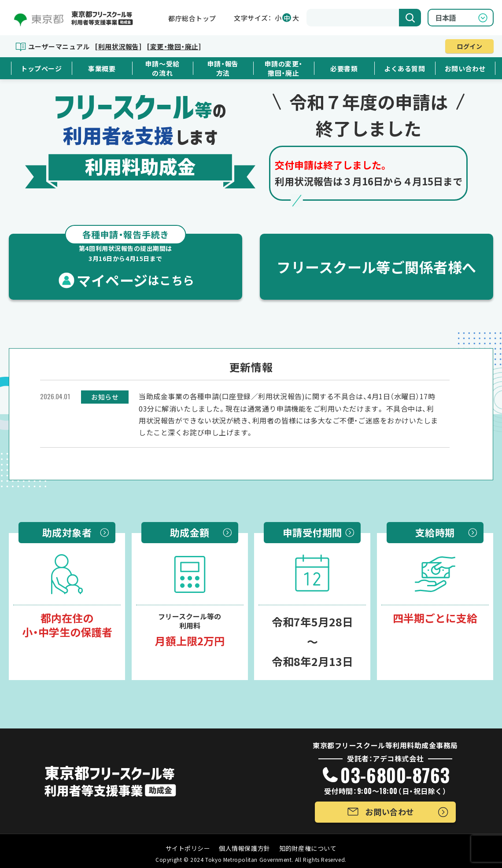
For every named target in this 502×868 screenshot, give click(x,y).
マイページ (125, 262)
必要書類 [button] (344, 68)
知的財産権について (308, 848)
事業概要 (102, 68)
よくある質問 (404, 68)
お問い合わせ (465, 68)
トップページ (41, 68)
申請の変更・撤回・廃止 (284, 68)
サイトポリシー (188, 848)
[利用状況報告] (118, 46)
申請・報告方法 (223, 68)
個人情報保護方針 (244, 848)
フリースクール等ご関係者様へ (376, 267)
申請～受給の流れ (162, 68)
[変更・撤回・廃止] (174, 46)
